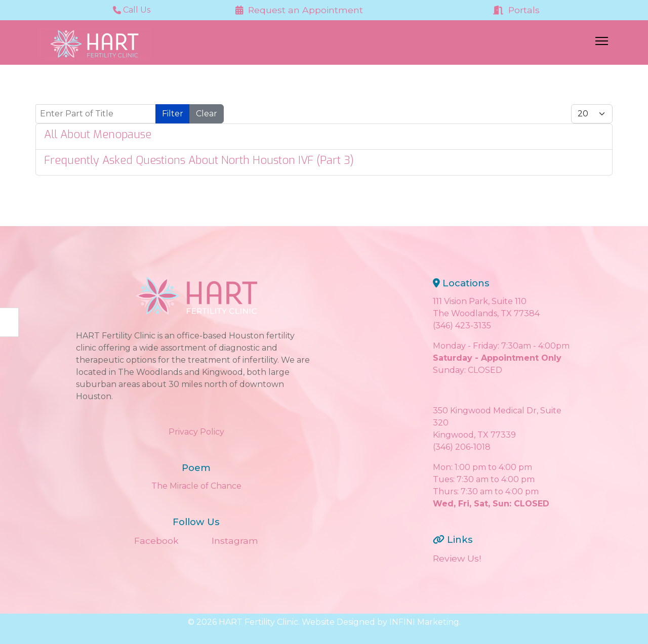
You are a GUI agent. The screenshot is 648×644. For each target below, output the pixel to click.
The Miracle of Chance (196, 486)
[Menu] (602, 44)
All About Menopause (98, 134)
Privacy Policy (196, 432)
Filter (173, 114)
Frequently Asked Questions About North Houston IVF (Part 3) (199, 160)
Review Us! (457, 558)
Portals (516, 10)
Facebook (156, 541)
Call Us (132, 10)
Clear (207, 114)
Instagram (235, 541)
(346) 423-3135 (462, 326)
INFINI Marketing (424, 622)
